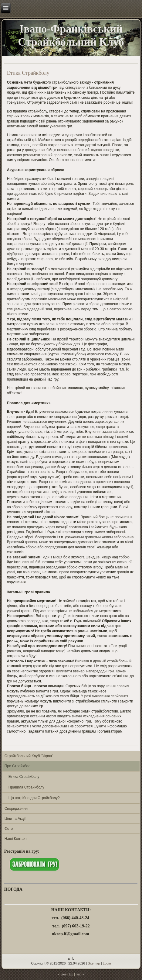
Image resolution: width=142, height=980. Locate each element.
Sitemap (94, 963)
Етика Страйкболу (24, 777)
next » (80, 974)
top (71, 974)
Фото (9, 829)
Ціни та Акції (15, 819)
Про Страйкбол (17, 766)
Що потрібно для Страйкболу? (34, 798)
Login (107, 963)
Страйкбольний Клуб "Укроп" (29, 756)
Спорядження (16, 809)
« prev (62, 974)
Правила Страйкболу (26, 787)
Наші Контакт (16, 839)
